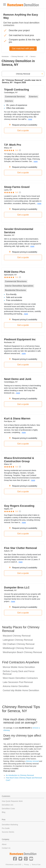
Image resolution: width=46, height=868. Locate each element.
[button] (15, 859)
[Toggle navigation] (5, 4)
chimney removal (32, 761)
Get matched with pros (23, 49)
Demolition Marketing (10, 825)
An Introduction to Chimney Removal (20, 775)
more (30, 119)
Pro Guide (6, 828)
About (4, 844)
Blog (4, 812)
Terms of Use (36, 865)
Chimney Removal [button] (23, 74)
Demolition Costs (8, 809)
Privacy (27, 865)
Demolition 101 (8, 805)
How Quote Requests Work (12, 801)
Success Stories (8, 832)
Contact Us (6, 848)
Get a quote (23, 130)
